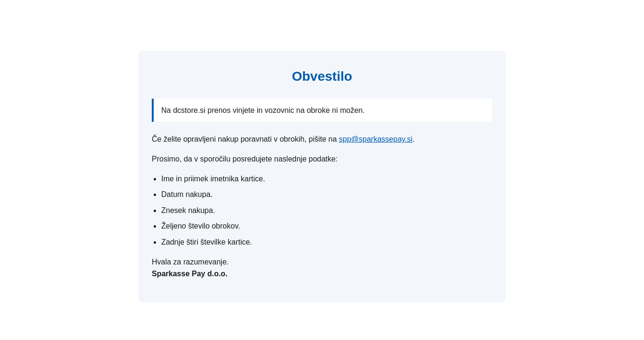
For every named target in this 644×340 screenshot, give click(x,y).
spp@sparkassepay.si (376, 139)
